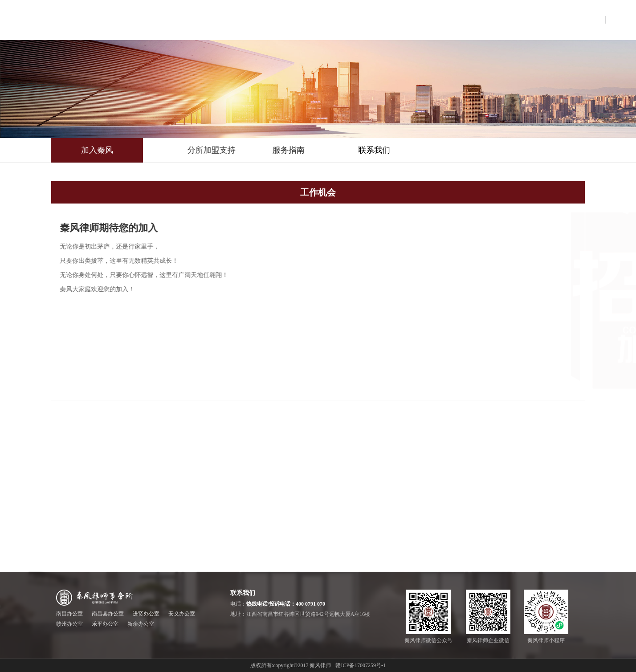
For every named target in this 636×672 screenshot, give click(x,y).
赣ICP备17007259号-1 (361, 665)
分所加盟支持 (252, 150)
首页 (225, 20)
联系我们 (390, 150)
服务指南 (318, 150)
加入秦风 (97, 150)
